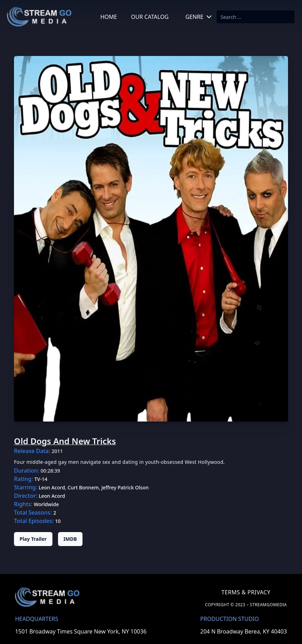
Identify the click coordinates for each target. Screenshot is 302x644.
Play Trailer (33, 539)
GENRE (199, 17)
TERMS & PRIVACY (246, 592)
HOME (109, 17)
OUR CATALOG (150, 17)
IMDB (70, 539)
